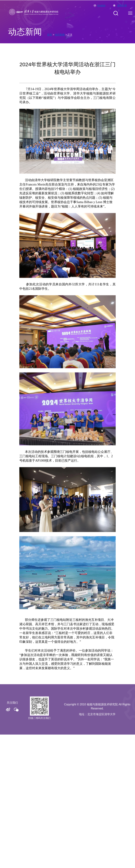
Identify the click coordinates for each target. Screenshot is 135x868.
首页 (50, 37)
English (101, 7)
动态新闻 (60, 37)
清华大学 (122, 7)
